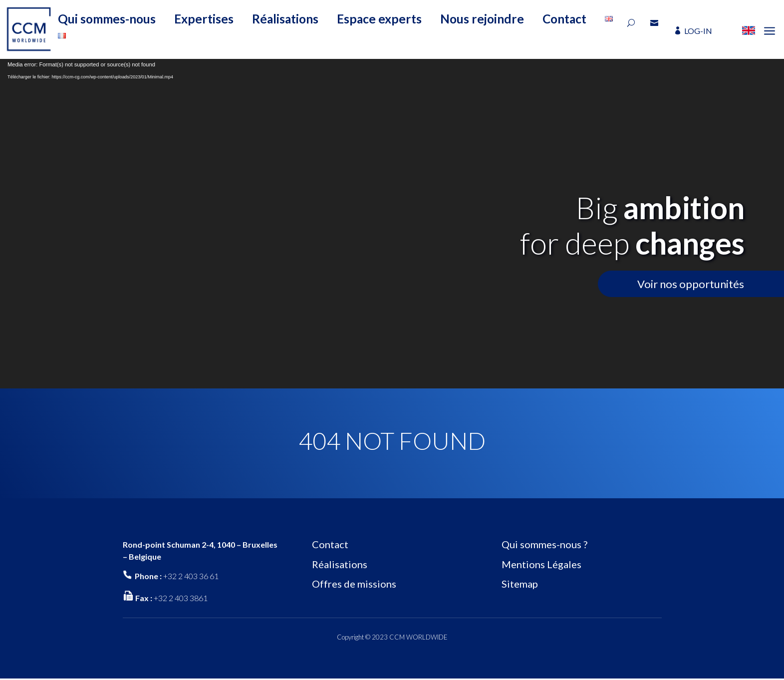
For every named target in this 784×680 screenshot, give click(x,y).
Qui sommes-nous (107, 19)
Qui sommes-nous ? (544, 544)
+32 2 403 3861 (181, 598)
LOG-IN (698, 31)
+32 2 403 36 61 (191, 576)
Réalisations (285, 19)
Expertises (204, 19)
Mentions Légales (541, 564)
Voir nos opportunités (691, 284)
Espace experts (379, 19)
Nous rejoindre (482, 19)
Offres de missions (354, 584)
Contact (564, 19)
